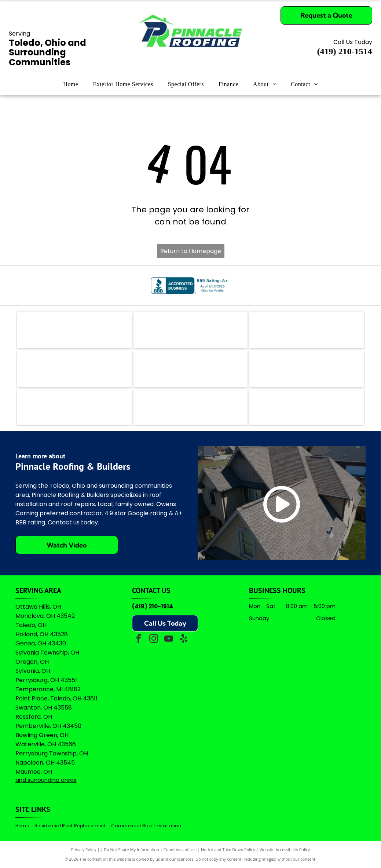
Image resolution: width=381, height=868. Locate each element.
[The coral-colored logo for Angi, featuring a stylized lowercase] (191, 330)
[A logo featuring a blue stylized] (191, 369)
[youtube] (169, 640)
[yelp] (184, 640)
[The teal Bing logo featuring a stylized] (307, 330)
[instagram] (154, 640)
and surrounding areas (46, 780)
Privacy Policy (84, 849)
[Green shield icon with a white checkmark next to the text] (307, 369)
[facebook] (139, 640)
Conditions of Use (180, 849)
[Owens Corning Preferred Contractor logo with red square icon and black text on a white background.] (191, 407)
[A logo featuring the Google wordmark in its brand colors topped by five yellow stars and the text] (307, 407)
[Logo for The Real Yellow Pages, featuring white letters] (74, 369)
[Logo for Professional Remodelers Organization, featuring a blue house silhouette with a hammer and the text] (74, 407)
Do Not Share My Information (131, 849)
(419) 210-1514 (153, 606)
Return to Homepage (191, 251)
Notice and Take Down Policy (228, 849)
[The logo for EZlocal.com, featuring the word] (74, 330)
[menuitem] (71, 84)
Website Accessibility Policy (285, 849)
